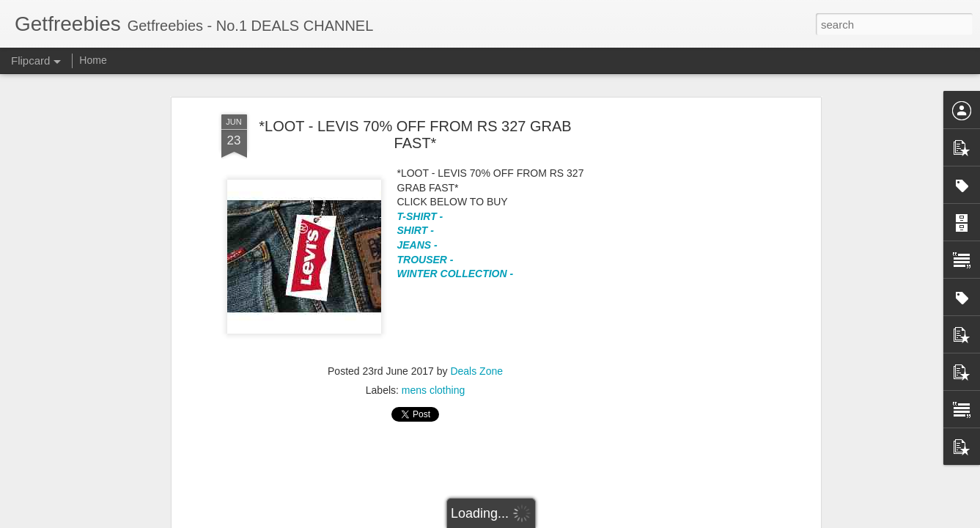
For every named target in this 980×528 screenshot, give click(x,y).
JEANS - (419, 245)
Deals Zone (476, 371)
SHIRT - (417, 230)
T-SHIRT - (420, 216)
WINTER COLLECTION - (456, 274)
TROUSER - (425, 260)
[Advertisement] (416, 485)
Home (93, 60)
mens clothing (433, 390)
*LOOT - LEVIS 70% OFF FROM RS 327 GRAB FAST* (415, 135)
